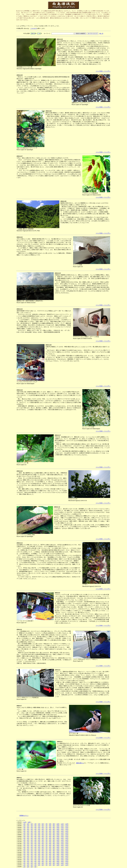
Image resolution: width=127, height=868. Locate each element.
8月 (50, 824)
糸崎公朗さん (80, 763)
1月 (24, 824)
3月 (32, 824)
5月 (39, 824)
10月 (58, 824)
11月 (25, 822)
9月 (54, 824)
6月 (43, 824)
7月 (46, 824)
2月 (28, 824)
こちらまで (34, 28)
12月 (29, 822)
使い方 (101, 33)
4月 (35, 824)
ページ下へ (107, 71)
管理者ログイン (24, 816)
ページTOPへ (100, 71)
